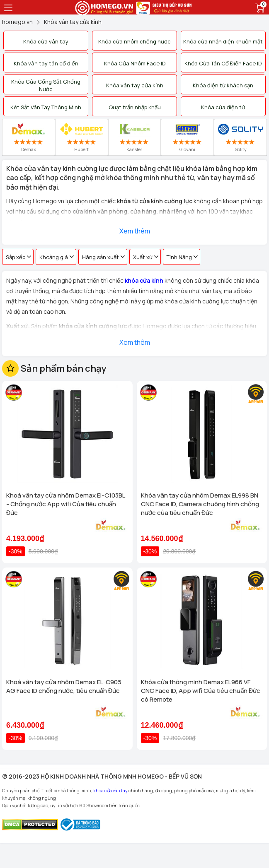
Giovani (187, 137)
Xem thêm (135, 231)
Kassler (135, 137)
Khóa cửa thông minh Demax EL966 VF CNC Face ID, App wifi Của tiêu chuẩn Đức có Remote (201, 691)
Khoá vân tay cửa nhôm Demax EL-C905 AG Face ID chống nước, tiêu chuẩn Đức (64, 686)
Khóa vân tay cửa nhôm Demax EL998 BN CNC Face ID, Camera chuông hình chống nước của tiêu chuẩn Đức (200, 504)
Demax (29, 137)
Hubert (81, 137)
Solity (241, 137)
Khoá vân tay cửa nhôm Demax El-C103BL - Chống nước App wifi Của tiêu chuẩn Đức (65, 504)
